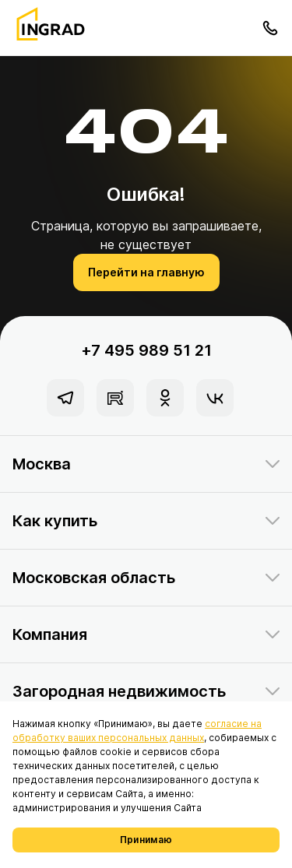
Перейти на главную (146, 272)
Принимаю (146, 840)
